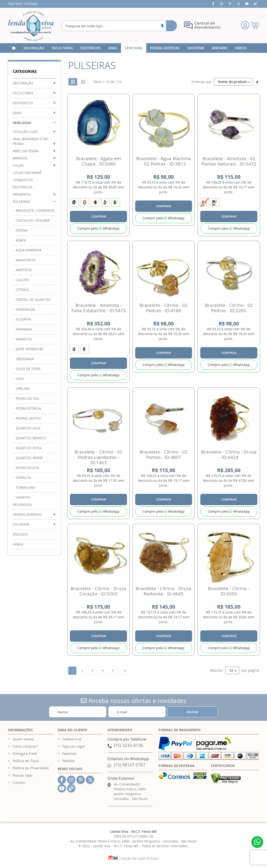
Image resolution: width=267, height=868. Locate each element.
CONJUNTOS (23, 180)
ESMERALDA (25, 309)
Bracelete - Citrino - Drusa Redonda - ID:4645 (164, 591)
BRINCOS (20, 158)
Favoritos (69, 754)
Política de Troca (26, 761)
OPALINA (23, 389)
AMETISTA (24, 270)
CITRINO (22, 290)
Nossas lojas (23, 775)
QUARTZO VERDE (29, 458)
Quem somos (23, 739)
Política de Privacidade (31, 768)
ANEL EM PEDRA (26, 151)
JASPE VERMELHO (30, 349)
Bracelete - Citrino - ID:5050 (229, 591)
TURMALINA (25, 487)
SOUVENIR (21, 524)
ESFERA (22, 230)
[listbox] (98, 203)
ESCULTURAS (23, 93)
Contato (19, 782)
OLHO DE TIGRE (28, 369)
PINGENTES (22, 194)
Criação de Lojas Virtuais (133, 858)
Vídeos (18, 544)
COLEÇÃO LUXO (25, 132)
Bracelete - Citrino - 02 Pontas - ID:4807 (164, 455)
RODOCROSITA (27, 468)
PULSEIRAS (21, 202)
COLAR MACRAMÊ (27, 173)
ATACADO (20, 534)
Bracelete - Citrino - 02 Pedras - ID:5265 (229, 308)
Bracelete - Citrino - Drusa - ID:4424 (229, 455)
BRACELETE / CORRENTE (35, 210)
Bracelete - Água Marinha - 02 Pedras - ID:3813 (164, 161)
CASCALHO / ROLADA (33, 220)
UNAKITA (23, 497)
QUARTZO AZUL (28, 428)
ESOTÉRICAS (23, 187)
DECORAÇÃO (23, 83)
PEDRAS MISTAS (28, 418)
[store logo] (31, 26)
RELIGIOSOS (22, 505)
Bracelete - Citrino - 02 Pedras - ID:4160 (164, 308)
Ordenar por (201, 82)
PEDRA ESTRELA (28, 408)
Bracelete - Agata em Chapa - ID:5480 (99, 161)
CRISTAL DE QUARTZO (33, 300)
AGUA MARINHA (29, 250)
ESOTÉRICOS (23, 103)
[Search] (171, 26)
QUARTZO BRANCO (31, 438)
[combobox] (119, 26)
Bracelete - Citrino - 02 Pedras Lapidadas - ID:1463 (98, 457)
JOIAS (17, 113)
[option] (74, 202)
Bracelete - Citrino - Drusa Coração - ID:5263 (98, 591)
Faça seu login (74, 746)
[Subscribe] (193, 712)
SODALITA (23, 478)
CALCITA (22, 280)
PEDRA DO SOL (28, 398)
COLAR (18, 165)
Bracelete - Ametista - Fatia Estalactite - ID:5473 (99, 308)
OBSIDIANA (25, 359)
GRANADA (24, 329)
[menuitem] (34, 48)
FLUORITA (23, 319)
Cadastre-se (72, 739)
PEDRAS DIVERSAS (27, 514)
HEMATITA (24, 339)
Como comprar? (25, 746)
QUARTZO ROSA (29, 448)
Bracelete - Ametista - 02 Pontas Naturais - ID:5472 (229, 161)
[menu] (133, 48)
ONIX (20, 379)
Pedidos (69, 761)
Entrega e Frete (25, 754)
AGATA (21, 240)
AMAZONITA (25, 260)
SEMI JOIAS (22, 123)
